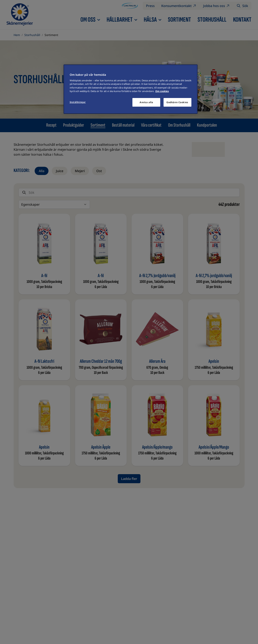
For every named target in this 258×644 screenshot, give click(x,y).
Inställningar (78, 102)
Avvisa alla (146, 102)
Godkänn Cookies (177, 102)
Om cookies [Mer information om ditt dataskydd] (162, 91)
